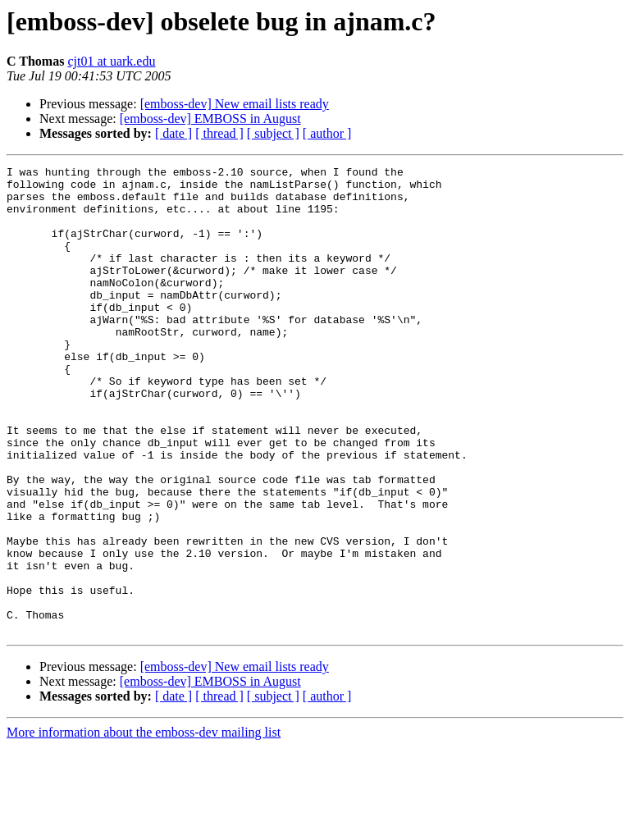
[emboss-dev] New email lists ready (235, 104)
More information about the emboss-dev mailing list (144, 826)
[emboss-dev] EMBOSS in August (210, 119)
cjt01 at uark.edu (111, 61)
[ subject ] (273, 133)
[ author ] (327, 133)
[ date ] (173, 133)
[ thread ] (219, 133)
